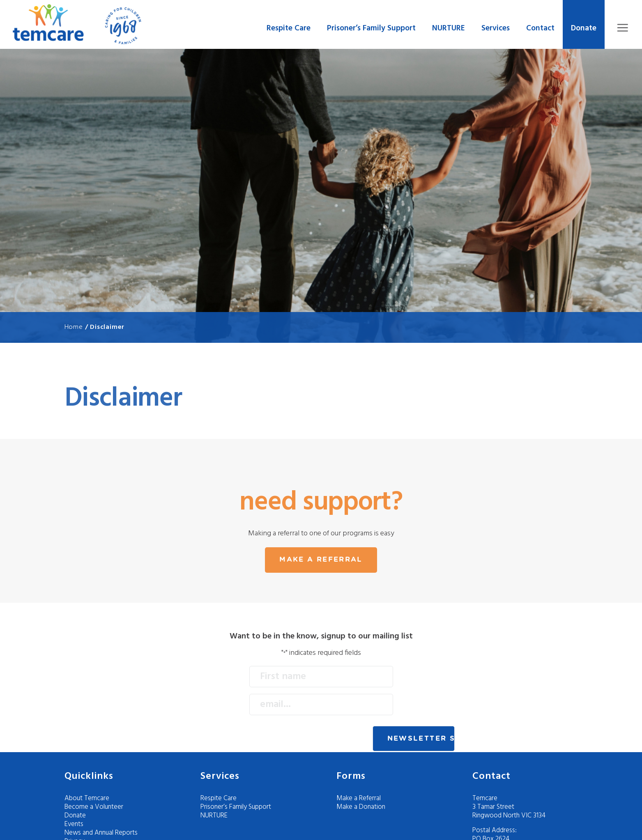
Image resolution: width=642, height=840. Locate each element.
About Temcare (87, 798)
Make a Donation (361, 807)
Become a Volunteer (94, 807)
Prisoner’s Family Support (371, 28)
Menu (622, 28)
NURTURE (449, 28)
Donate (584, 28)
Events (74, 824)
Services (496, 28)
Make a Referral (359, 798)
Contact (540, 28)
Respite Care (289, 28)
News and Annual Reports (101, 833)
